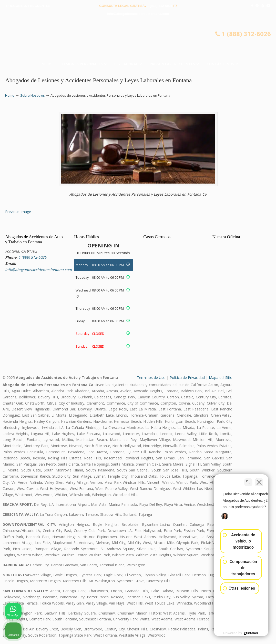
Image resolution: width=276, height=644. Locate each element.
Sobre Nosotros (33, 95)
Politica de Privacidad (187, 378)
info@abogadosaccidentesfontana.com (138, 14)
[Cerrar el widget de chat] (259, 480)
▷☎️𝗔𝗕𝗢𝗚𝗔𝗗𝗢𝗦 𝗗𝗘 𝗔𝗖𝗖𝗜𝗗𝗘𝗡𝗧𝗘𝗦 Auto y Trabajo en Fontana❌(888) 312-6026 (138, 40)
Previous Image (18, 212)
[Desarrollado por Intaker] (232, 633)
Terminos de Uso (151, 378)
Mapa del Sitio (221, 378)
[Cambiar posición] (248, 480)
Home (10, 95)
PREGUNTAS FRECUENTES (28, 6)
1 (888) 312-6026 (160, 6)
